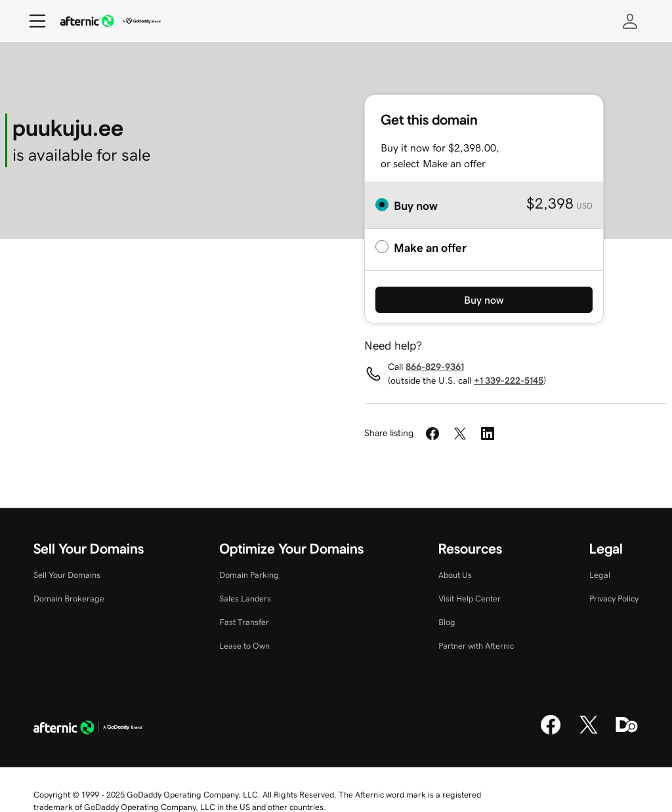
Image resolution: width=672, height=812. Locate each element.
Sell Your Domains (67, 575)
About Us (455, 575)
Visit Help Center (470, 599)
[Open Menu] (32, 21)
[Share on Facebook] (432, 434)
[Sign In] (630, 21)
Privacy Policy (614, 599)
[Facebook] (551, 733)
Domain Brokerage (69, 599)
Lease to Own (244, 646)
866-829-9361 (435, 367)
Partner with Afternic (476, 646)
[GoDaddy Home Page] (88, 729)
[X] (589, 733)
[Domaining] (627, 733)
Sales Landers (245, 599)
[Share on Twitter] (460, 434)
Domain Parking (249, 575)
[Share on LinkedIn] (488, 434)
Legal (600, 575)
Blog (447, 622)
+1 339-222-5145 (509, 380)
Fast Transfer (244, 622)
